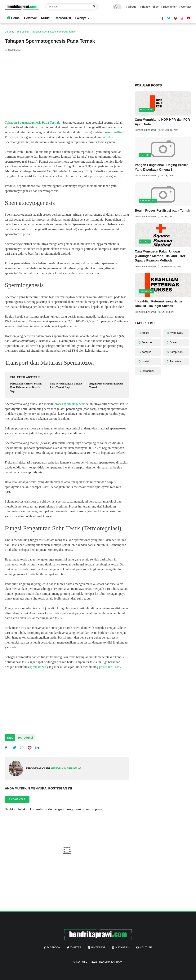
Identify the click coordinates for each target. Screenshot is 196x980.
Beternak (30, 18)
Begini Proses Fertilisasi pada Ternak (106, 386)
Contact (185, 7)
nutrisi (145, 155)
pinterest (98, 947)
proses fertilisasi (114, 132)
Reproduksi (63, 18)
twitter (76, 947)
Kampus (146, 352)
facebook (53, 947)
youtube (146, 947)
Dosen (173, 342)
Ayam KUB (176, 333)
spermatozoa (38, 667)
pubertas (107, 137)
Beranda (9, 32)
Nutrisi (46, 18)
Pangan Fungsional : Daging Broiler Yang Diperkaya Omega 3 (161, 167)
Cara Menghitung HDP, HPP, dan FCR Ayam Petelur (162, 122)
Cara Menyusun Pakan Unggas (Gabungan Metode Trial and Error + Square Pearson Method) (161, 256)
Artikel (145, 333)
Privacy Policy (149, 7)
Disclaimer (169, 7)
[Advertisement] (67, 90)
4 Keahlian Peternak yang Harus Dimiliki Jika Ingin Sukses (159, 304)
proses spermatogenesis (70, 404)
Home (13, 18)
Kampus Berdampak (179, 352)
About (131, 7)
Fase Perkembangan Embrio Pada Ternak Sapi (66, 386)
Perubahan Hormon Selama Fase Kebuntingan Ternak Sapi (26, 387)
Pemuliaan (176, 361)
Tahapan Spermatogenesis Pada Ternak (32, 123)
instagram (122, 947)
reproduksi (23, 32)
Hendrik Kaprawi (111, 962)
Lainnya (81, 18)
